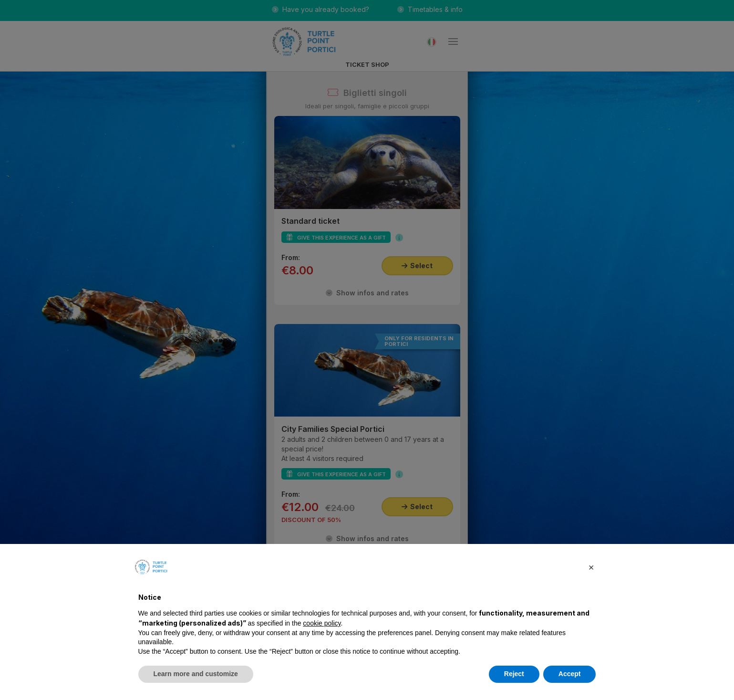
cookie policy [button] (322, 623)
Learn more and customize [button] (196, 674)
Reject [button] (514, 674)
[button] (591, 567)
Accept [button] (570, 674)
